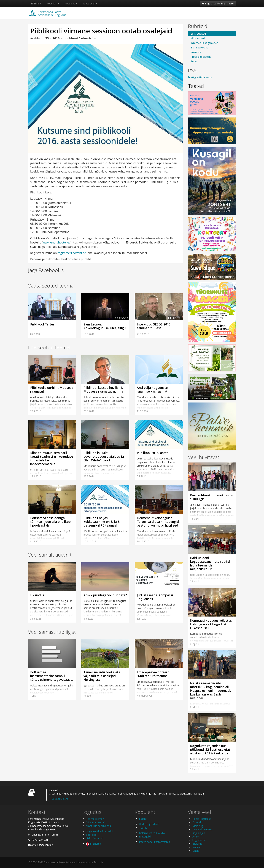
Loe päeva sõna (60, 799)
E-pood (197, 822)
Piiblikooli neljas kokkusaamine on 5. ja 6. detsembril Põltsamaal (102, 522)
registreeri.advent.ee (72, 253)
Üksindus (37, 595)
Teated (196, 86)
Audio (162, 833)
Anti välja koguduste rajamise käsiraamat (152, 389)
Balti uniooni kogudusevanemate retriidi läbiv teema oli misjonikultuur (210, 563)
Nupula (196, 847)
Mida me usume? (96, 822)
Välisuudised (198, 38)
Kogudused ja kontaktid (99, 831)
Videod (153, 833)
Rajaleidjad (199, 833)
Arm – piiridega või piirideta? (105, 595)
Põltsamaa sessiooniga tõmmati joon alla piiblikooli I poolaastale (51, 522)
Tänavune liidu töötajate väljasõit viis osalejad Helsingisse (102, 676)
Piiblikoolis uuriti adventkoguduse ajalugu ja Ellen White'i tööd (104, 456)
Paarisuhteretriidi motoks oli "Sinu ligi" (212, 497)
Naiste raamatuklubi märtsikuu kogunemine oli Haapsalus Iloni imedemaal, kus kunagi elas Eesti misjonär (211, 691)
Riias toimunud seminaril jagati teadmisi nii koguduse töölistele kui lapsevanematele (52, 458)
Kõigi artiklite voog (200, 77)
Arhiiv (196, 836)
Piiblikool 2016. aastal (153, 453)
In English (93, 844)
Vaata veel (90, 3)
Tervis (194, 61)
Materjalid (145, 836)
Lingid (196, 851)
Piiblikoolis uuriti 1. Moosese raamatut (52, 389)
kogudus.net (199, 840)
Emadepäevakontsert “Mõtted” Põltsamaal (153, 674)
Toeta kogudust (202, 819)
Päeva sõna (146, 842)
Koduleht (71, 3)
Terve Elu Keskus (202, 829)
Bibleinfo (197, 844)
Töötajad (91, 835)
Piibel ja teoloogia (201, 57)
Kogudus (53, 3)
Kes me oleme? (95, 819)
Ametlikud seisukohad (98, 826)
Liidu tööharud (94, 838)
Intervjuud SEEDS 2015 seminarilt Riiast (154, 326)
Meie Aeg (198, 826)
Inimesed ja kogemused (204, 43)
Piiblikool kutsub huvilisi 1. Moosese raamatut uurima (103, 389)
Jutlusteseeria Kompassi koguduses (155, 597)
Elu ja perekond (200, 47)
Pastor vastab (162, 842)
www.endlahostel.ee (57, 242)
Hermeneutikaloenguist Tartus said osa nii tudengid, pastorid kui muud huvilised (158, 522)
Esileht (36, 3)
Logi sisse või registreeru (218, 3)
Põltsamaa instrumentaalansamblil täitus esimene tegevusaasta (52, 676)
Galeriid (143, 833)
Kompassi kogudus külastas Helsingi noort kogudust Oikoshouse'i (211, 624)
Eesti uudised (198, 34)
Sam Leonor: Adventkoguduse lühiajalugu (105, 326)
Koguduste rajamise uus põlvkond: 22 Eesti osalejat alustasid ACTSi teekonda (210, 749)
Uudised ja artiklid (149, 824)
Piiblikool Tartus (42, 324)
